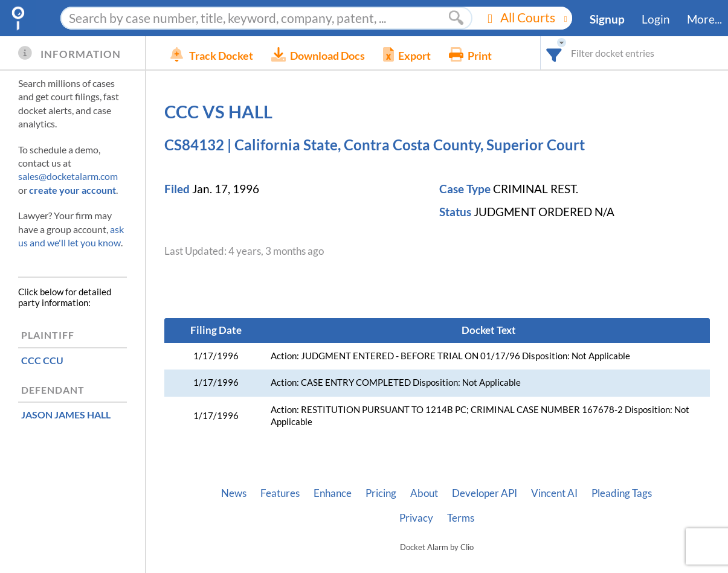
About (424, 493)
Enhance (333, 493)
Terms (461, 518)
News (234, 493)
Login (656, 19)
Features (280, 493)
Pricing (381, 493)
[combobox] (554, 53)
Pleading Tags (622, 493)
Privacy (416, 518)
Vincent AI (554, 493)
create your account (72, 190)
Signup (607, 19)
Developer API (485, 493)
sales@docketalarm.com (68, 176)
